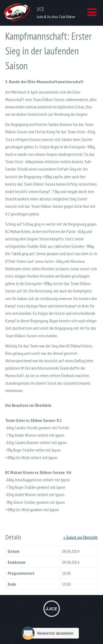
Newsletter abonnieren (49, 633)
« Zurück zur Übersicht (81, 537)
